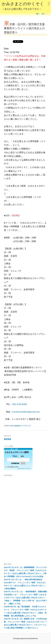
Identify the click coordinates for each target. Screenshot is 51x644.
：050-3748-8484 (19, 404)
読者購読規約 (15, 463)
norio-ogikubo (15, 426)
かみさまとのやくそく (23, 6)
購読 (15, 456)
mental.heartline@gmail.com (26, 412)
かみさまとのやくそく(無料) (17, 452)
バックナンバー (13, 467)
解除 (22, 456)
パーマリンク (26, 426)
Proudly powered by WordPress (26, 639)
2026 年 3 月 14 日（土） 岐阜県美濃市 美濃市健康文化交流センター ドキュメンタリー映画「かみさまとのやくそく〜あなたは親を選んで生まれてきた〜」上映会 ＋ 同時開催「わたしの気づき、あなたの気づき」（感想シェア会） (25, 598)
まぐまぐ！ (28, 468)
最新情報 (7, 439)
